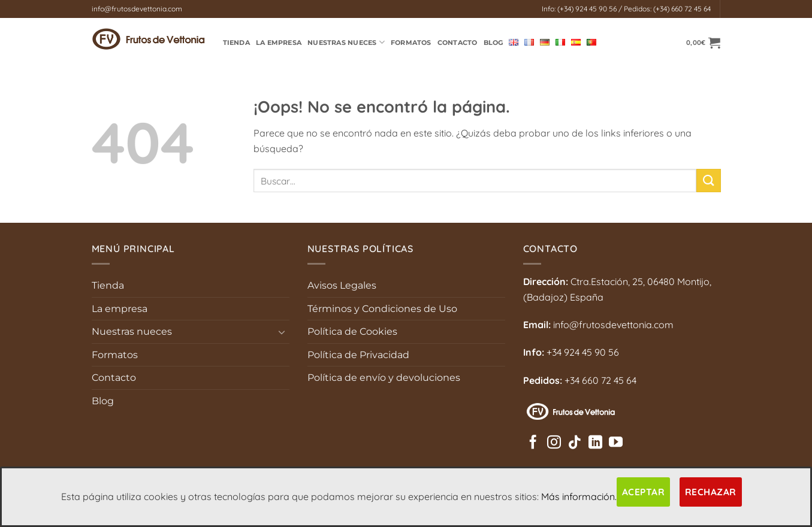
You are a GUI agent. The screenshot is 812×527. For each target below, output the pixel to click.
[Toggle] (282, 332)
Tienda (108, 285)
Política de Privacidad (358, 355)
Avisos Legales (342, 285)
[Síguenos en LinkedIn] (595, 443)
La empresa (279, 43)
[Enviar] (708, 181)
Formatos (411, 43)
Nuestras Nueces (346, 42)
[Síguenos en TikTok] (574, 443)
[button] (703, 43)
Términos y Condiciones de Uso (382, 309)
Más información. (579, 496)
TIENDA (236, 43)
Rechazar (711, 492)
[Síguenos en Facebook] (533, 443)
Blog (493, 43)
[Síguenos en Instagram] (554, 443)
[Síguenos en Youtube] (616, 443)
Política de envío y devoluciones (384, 378)
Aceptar (643, 492)
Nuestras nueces (132, 331)
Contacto (458, 43)
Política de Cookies (352, 331)
